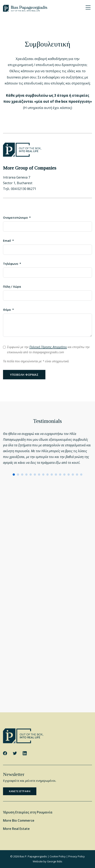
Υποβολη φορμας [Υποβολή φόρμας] (24, 375)
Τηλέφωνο (11, 264)
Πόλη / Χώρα (12, 287)
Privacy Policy (77, 856)
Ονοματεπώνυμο (15, 218)
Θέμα (7, 310)
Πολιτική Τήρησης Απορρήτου (48, 347)
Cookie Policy (58, 856)
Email (7, 241)
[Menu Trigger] (88, 7)
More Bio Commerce (19, 820)
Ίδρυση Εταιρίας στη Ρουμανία (28, 812)
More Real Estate (16, 829)
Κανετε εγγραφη (20, 791)
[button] (14, 475)
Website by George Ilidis (47, 861)
